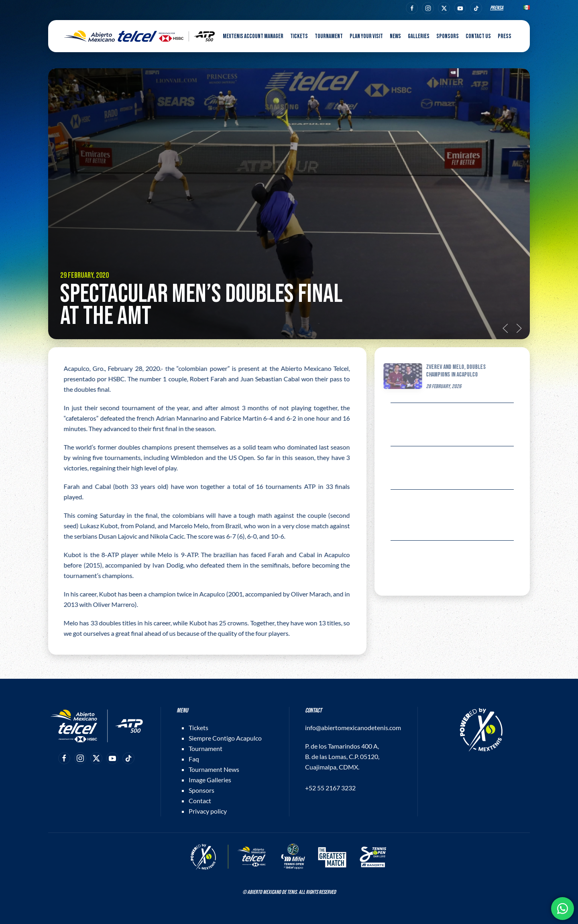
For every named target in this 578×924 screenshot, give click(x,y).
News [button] (395, 36)
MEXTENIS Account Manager (253, 36)
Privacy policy (208, 811)
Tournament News (214, 769)
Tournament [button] (329, 36)
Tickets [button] (299, 36)
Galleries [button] (419, 36)
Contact (200, 801)
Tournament (206, 748)
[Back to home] (139, 36)
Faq (194, 759)
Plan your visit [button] (366, 36)
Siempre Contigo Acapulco (225, 738)
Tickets (198, 728)
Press (505, 36)
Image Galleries (210, 780)
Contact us (478, 36)
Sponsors (448, 36)
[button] (505, 328)
